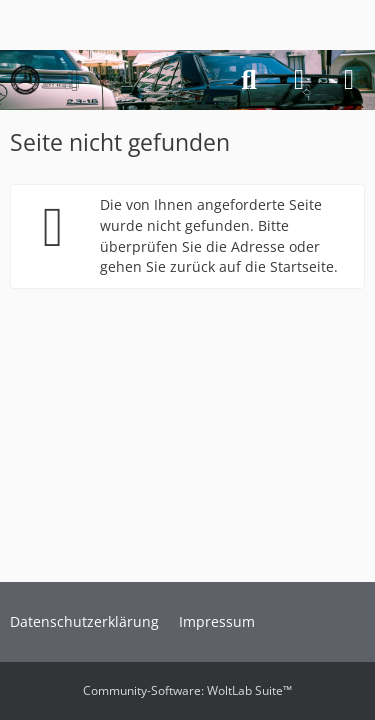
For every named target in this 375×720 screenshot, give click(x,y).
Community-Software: (187, 690)
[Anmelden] (299, 80)
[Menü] (349, 80)
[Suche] (249, 80)
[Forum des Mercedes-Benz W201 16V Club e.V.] (44, 80)
